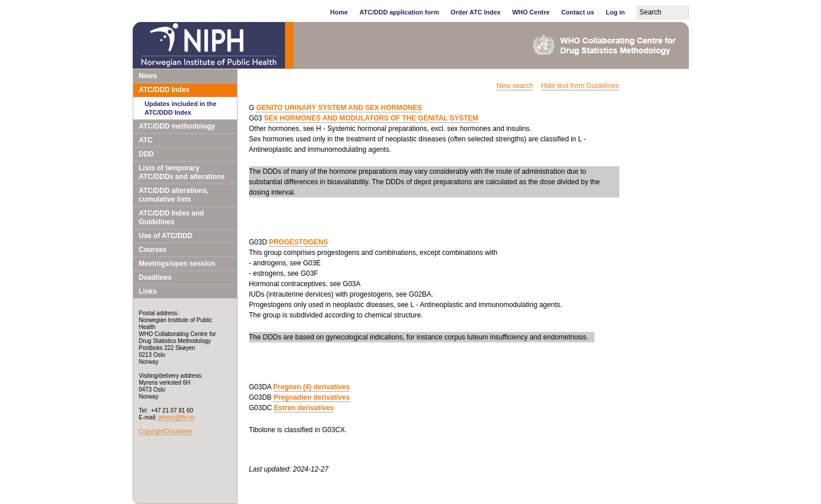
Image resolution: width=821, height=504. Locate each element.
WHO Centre (531, 12)
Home (339, 12)
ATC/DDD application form (399, 12)
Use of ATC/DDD (166, 236)
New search (515, 86)
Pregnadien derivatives (311, 397)
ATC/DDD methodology (177, 126)
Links (148, 291)
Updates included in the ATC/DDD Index (181, 108)
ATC (146, 140)
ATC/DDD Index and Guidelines (172, 218)
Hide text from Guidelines (580, 86)
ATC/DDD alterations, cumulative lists (174, 195)
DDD (147, 154)
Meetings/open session (177, 264)
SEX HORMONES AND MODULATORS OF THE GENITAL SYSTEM (371, 118)
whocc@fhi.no (176, 417)
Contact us (578, 12)
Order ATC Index (476, 12)
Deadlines (156, 277)
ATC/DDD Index (165, 90)
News (148, 76)
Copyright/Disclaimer (166, 431)
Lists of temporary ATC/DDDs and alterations (182, 172)
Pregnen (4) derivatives (312, 387)
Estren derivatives (304, 408)
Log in (616, 12)
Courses (153, 250)
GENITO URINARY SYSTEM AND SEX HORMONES (339, 108)
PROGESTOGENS (298, 242)
